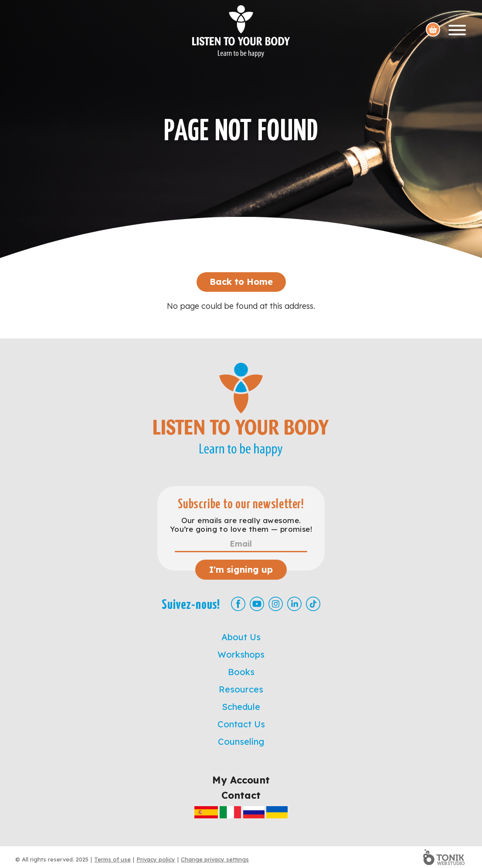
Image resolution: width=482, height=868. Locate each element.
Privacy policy (156, 859)
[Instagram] (276, 604)
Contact (241, 795)
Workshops (241, 654)
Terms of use (112, 859)
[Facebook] (238, 604)
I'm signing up (241, 569)
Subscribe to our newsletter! (241, 505)
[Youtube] (257, 604)
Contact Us (241, 724)
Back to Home (241, 282)
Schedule (241, 707)
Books (241, 672)
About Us (241, 637)
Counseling (241, 741)
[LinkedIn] (294, 604)
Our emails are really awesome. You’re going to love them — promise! (241, 525)
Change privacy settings (215, 859)
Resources (241, 689)
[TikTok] (313, 604)
